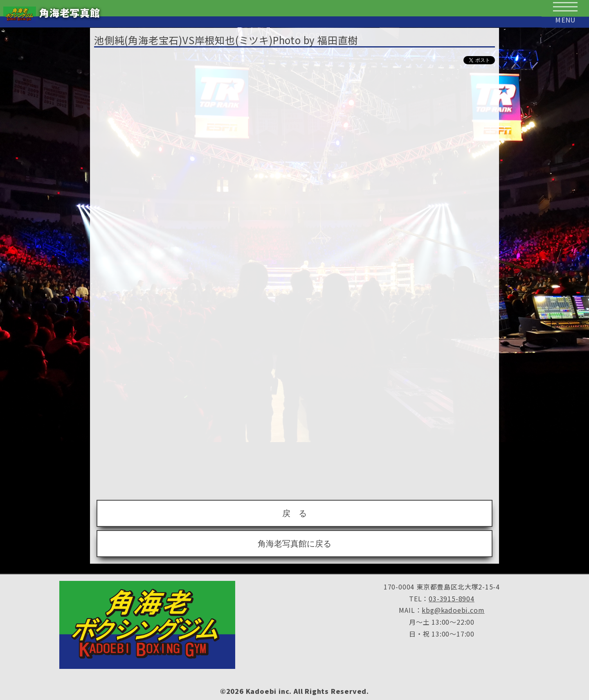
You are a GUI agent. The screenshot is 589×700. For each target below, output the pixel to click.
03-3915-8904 (452, 598)
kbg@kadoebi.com (453, 610)
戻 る (294, 513)
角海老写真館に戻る (294, 544)
